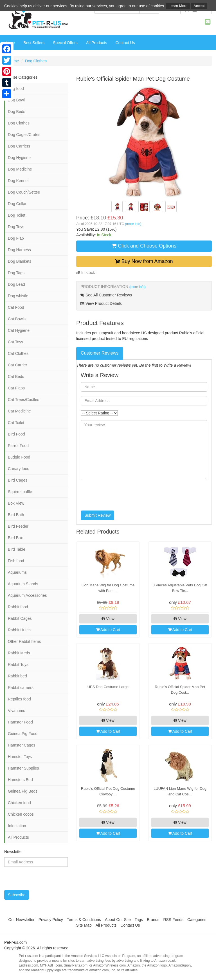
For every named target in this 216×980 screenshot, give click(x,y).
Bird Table (17, 549)
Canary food (19, 469)
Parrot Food (18, 446)
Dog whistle (18, 296)
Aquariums (17, 572)
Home (14, 61)
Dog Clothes (36, 61)
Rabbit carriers (21, 688)
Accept (199, 6)
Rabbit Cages (20, 618)
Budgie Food (19, 457)
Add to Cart (108, 630)
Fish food (16, 561)
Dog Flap (16, 238)
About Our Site (118, 920)
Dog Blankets (20, 261)
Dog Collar (17, 204)
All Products (97, 43)
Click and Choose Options (144, 246)
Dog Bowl (16, 100)
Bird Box (15, 538)
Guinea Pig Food (23, 734)
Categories (197, 920)
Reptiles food (19, 699)
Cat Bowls (17, 319)
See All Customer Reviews (106, 295)
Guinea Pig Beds (23, 791)
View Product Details (101, 303)
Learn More (178, 6)
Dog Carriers (19, 146)
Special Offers (65, 43)
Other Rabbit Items (24, 641)
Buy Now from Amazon (144, 261)
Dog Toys (16, 227)
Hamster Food (20, 722)
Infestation (17, 826)
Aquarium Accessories (27, 595)
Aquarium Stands (23, 584)
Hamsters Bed (20, 780)
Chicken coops (21, 814)
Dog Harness (19, 250)
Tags (139, 920)
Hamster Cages (22, 745)
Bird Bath (16, 515)
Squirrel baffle (20, 492)
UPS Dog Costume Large (108, 687)
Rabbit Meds (19, 653)
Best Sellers (34, 43)
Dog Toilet (17, 215)
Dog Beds (16, 112)
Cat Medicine (19, 411)
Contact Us (125, 43)
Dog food (16, 89)
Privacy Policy (51, 920)
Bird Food (16, 434)
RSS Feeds (173, 920)
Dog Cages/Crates (24, 135)
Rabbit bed (17, 676)
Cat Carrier (17, 365)
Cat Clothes (18, 353)
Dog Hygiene (19, 158)
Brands (153, 920)
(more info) (133, 224)
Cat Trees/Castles (23, 400)
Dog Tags (16, 273)
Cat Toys (15, 342)
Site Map (84, 925)
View (108, 619)
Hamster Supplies (23, 768)
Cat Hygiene (19, 330)
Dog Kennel (18, 181)
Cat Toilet (16, 423)
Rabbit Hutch (19, 630)
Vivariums (16, 711)
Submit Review (97, 515)
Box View (16, 503)
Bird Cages (18, 480)
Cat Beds (16, 376)
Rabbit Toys (18, 664)
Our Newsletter (21, 920)
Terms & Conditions (84, 920)
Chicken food (19, 803)
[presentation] (123, 495)
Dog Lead (16, 284)
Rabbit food (18, 607)
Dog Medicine (20, 169)
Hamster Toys (20, 757)
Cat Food (16, 307)
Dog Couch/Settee (24, 192)
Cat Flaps (16, 388)
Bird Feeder (18, 526)
